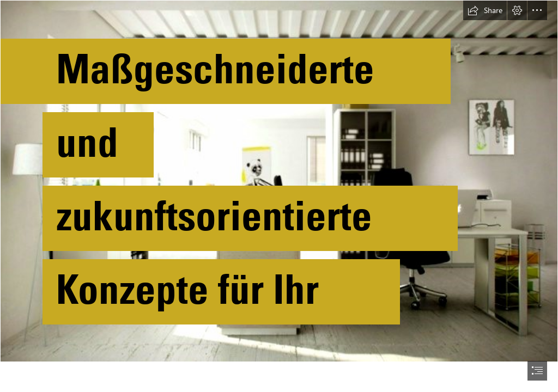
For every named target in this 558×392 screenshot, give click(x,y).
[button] (485, 10)
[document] (279, 196)
